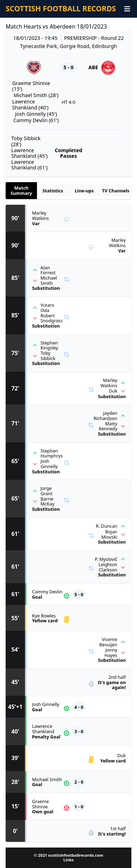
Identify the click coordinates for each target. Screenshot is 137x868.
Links (68, 860)
